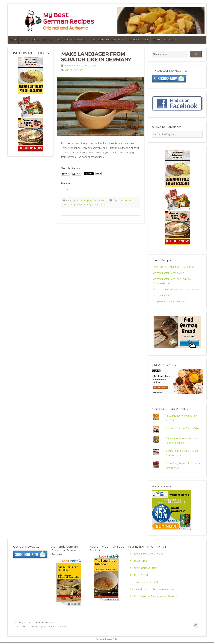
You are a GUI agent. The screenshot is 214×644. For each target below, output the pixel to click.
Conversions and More (72, 40)
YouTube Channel (138, 40)
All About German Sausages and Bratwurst (155, 600)
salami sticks (98, 205)
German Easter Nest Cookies (169, 273)
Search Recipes (30, 40)
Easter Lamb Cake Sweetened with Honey (176, 290)
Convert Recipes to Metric (146, 585)
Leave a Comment (74, 70)
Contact (169, 40)
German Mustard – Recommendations (152, 592)
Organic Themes (46, 629)
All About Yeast (139, 578)
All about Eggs (138, 563)
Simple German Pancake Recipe (171, 302)
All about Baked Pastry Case (147, 556)
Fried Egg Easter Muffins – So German (174, 267)
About (156, 40)
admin (95, 66)
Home (13, 40)
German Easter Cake (165, 296)
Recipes (48, 40)
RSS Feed (62, 629)
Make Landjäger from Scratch (91, 201)
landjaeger (75, 205)
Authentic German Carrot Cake (183, 430)
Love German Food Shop (107, 40)
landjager (86, 205)
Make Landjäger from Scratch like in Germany (96, 57)
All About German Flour (143, 571)
